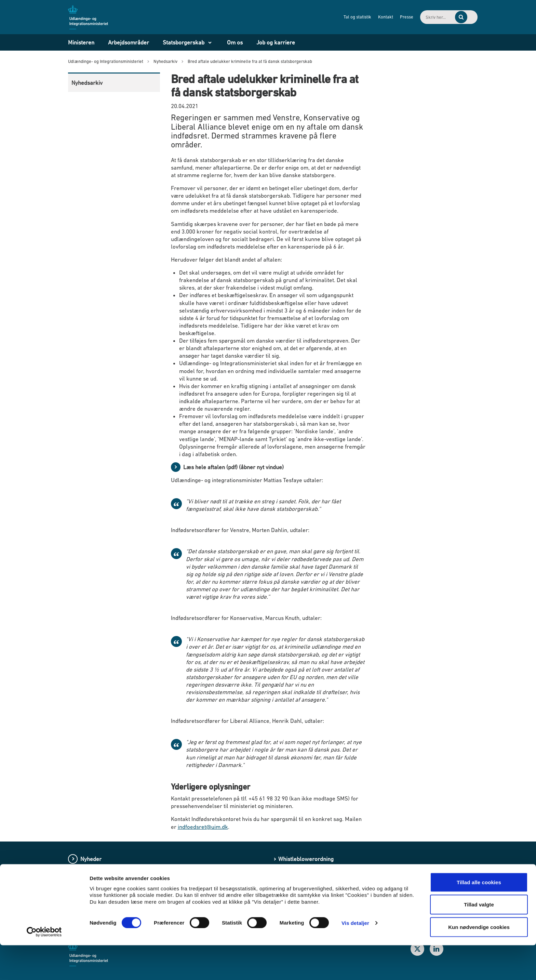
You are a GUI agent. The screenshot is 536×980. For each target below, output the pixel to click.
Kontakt (362, 17)
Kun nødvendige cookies (479, 962)
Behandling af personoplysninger (319, 872)
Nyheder (91, 859)
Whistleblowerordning (306, 859)
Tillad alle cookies (479, 917)
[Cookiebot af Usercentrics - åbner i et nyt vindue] (44, 967)
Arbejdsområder (129, 42)
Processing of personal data (313, 885)
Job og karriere (276, 42)
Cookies (288, 898)
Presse (383, 17)
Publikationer (97, 872)
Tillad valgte (479, 939)
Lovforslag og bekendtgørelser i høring (129, 898)
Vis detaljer (355, 958)
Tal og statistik (334, 17)
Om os (235, 42)
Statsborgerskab (184, 42)
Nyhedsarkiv (87, 83)
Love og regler (99, 885)
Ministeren (81, 42)
